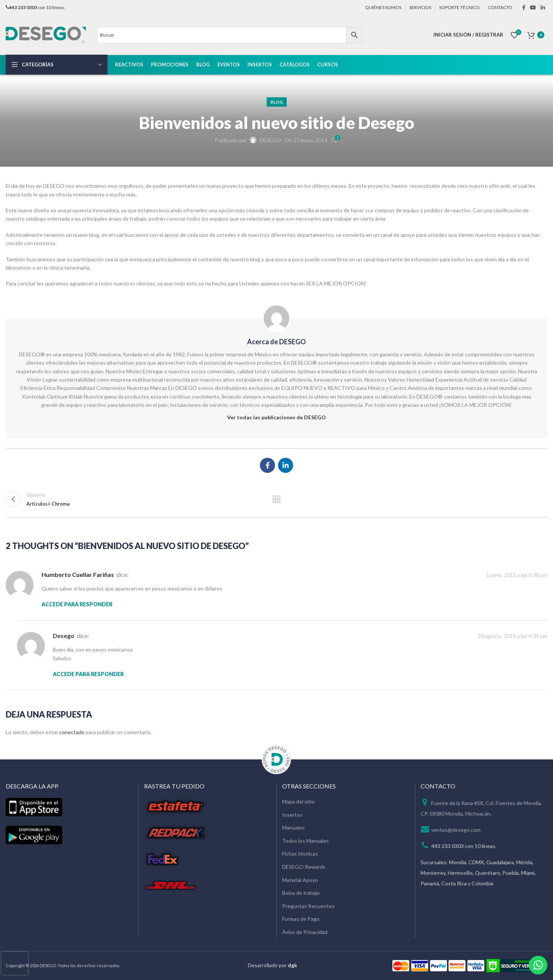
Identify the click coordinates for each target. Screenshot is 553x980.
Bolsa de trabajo (301, 893)
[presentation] (15, 963)
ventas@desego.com (456, 830)
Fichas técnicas (300, 853)
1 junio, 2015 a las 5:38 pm (517, 575)
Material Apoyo (300, 880)
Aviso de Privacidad (305, 932)
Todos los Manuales (306, 841)
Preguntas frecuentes (308, 906)
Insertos (292, 815)
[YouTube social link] (533, 8)
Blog (277, 102)
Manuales (293, 827)
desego (64, 636)
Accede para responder (77, 604)
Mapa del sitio (298, 801)
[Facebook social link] (524, 8)
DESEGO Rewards (304, 867)
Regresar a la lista (277, 499)
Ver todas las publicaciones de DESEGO (276, 417)
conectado (72, 732)
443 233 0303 (447, 846)
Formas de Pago (301, 919)
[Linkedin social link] (543, 8)
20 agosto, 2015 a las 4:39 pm (513, 636)
